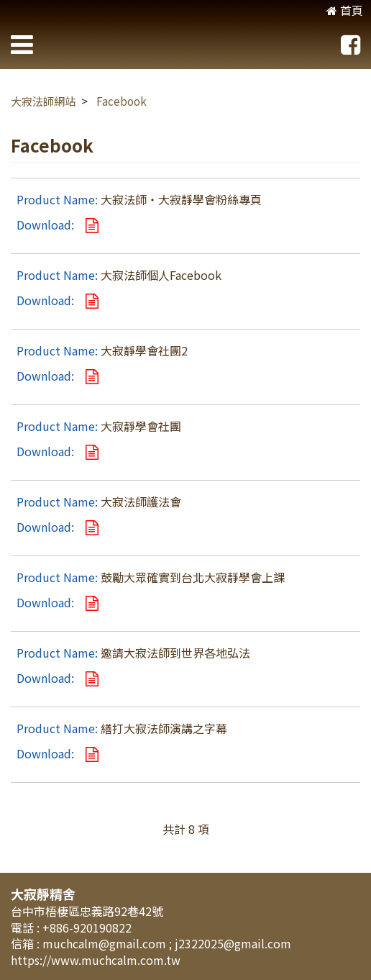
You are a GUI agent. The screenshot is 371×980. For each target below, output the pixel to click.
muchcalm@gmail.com (106, 943)
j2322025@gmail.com (233, 943)
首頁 (345, 10)
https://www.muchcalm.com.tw (96, 960)
